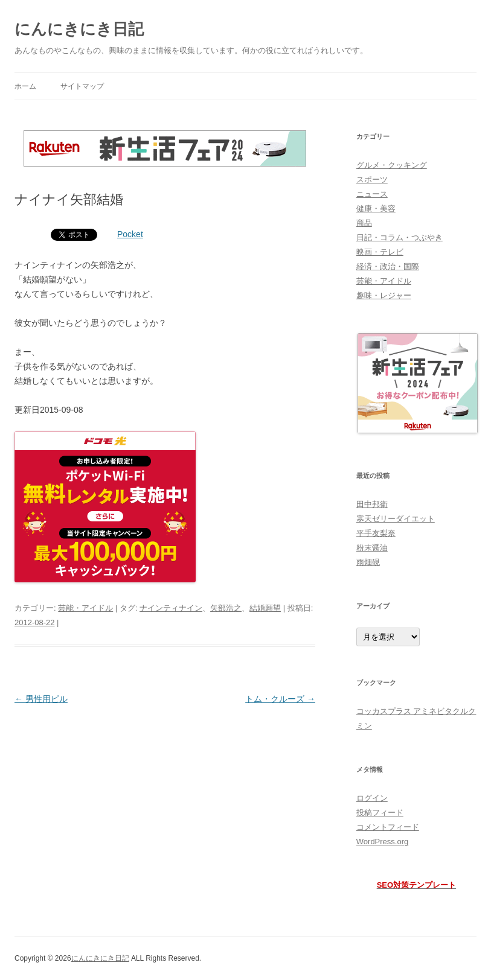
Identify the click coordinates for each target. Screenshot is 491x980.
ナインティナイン (171, 608)
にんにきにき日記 (79, 29)
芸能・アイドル (85, 608)
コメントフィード (388, 827)
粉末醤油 (372, 548)
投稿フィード (380, 813)
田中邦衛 (372, 504)
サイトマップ (82, 86)
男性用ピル (41, 699)
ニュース (372, 194)
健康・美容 (376, 208)
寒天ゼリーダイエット (396, 519)
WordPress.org (382, 842)
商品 (364, 223)
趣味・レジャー (384, 295)
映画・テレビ (380, 252)
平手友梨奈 (376, 533)
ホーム (25, 86)
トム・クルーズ (280, 699)
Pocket (130, 234)
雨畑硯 (368, 562)
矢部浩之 (226, 608)
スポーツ (372, 180)
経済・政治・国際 (388, 266)
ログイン (372, 798)
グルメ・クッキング (392, 165)
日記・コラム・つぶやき (400, 237)
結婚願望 (265, 608)
